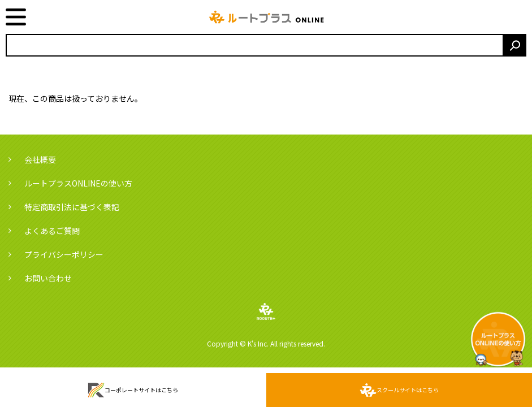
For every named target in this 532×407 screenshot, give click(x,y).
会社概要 (40, 159)
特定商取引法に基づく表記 (72, 207)
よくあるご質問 (52, 231)
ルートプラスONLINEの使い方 (78, 183)
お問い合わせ (48, 278)
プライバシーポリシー (64, 254)
